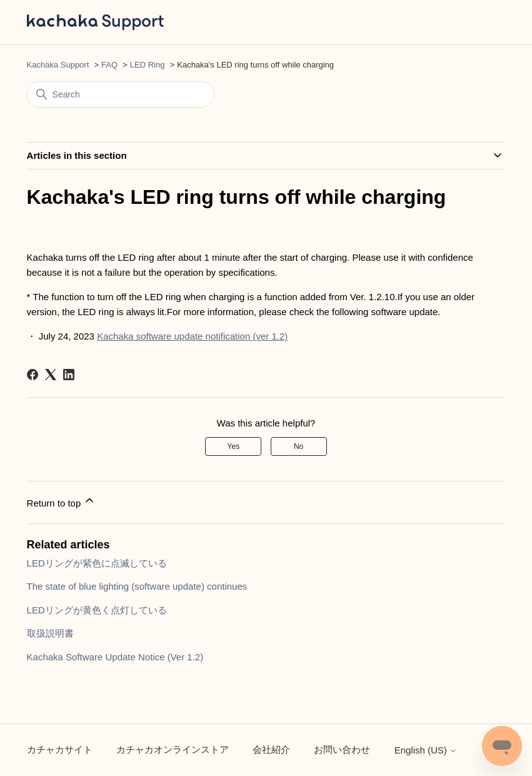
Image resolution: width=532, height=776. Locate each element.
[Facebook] (33, 375)
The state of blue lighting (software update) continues (137, 586)
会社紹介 (271, 749)
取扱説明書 (50, 633)
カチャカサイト (60, 749)
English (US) (426, 750)
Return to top (62, 501)
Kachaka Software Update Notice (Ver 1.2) (115, 657)
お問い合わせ (342, 749)
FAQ (109, 65)
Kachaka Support (58, 65)
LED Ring (148, 65)
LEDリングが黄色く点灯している (97, 610)
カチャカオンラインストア (173, 749)
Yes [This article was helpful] (234, 446)
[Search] (121, 94)
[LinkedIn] (69, 375)
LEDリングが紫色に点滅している (97, 563)
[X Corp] (51, 375)
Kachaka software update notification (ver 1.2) (192, 336)
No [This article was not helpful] (299, 446)
